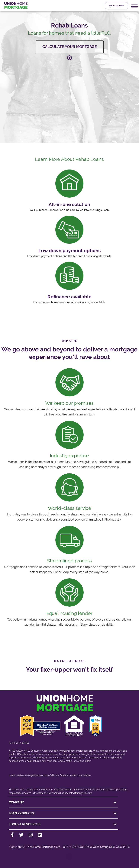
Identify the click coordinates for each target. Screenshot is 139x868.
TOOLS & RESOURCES (63, 824)
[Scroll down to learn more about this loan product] (69, 58)
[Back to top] (69, 858)
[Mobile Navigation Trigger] (134, 6)
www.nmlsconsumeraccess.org (76, 751)
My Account (116, 6)
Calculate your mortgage (70, 47)
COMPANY (63, 802)
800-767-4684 (19, 743)
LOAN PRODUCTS (63, 813)
